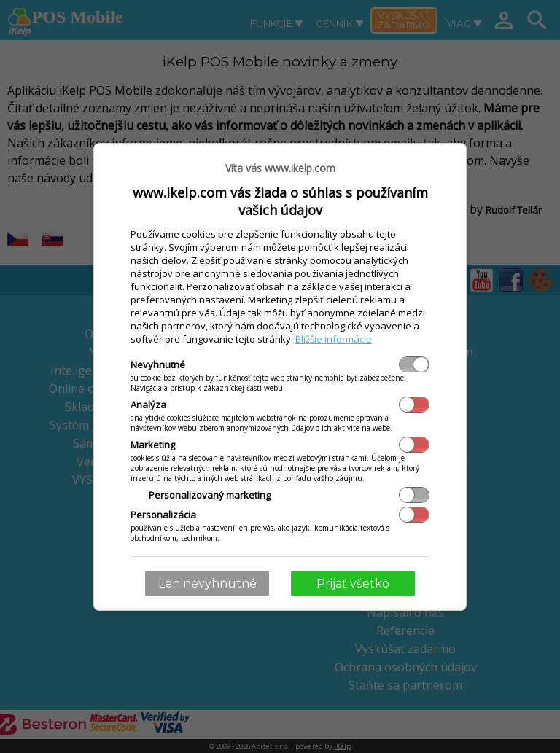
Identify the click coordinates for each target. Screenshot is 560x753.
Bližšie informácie (334, 339)
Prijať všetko (353, 584)
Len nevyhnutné (207, 584)
